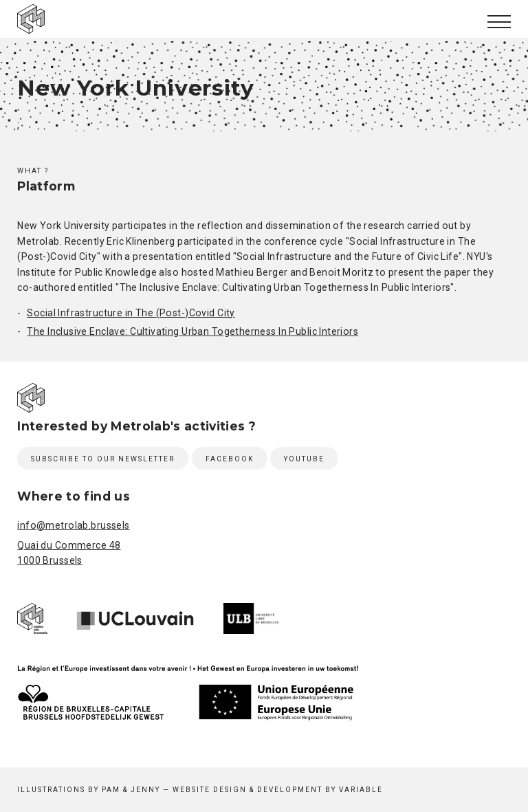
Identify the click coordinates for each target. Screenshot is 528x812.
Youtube (304, 459)
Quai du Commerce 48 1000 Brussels (69, 553)
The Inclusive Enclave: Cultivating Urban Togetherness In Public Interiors (192, 331)
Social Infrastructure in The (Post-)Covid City (131, 313)
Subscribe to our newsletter (103, 459)
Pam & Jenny (131, 790)
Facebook (230, 459)
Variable (361, 790)
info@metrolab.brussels (73, 525)
